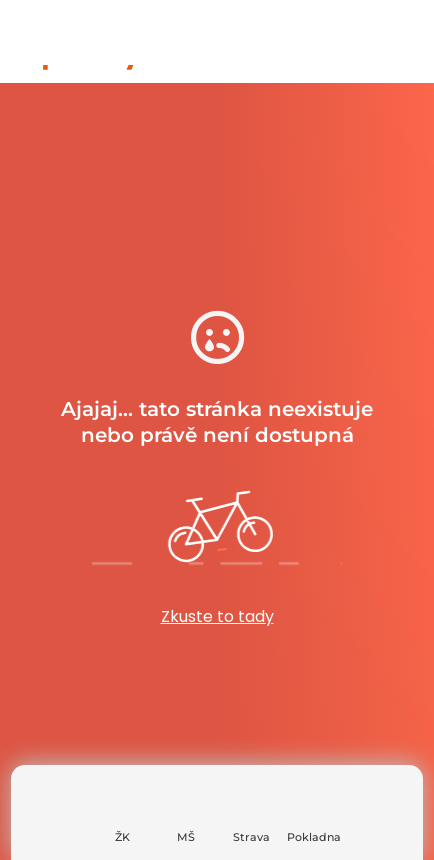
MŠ (186, 837)
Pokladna (314, 837)
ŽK (122, 837)
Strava (251, 837)
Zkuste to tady (217, 616)
